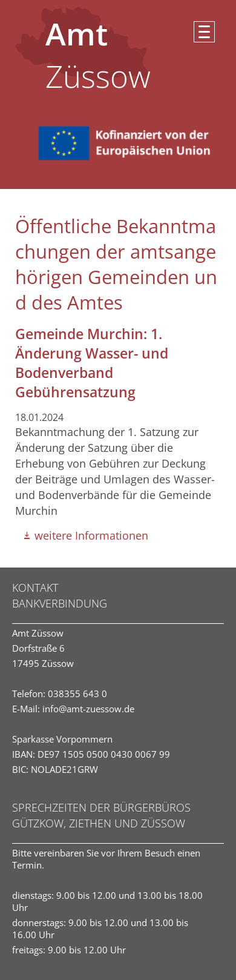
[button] (204, 32)
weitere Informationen (91, 535)
